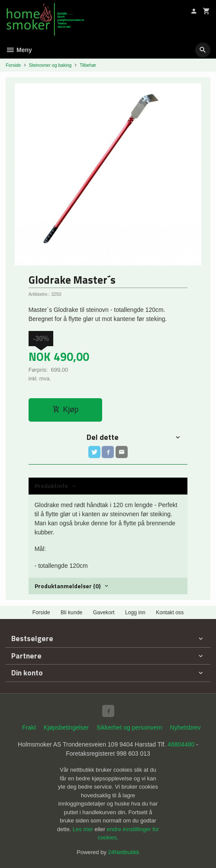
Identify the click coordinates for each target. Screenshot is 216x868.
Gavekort (104, 613)
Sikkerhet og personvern (129, 727)
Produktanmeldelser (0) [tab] (68, 586)
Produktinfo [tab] (51, 486)
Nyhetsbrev (185, 727)
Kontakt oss (170, 613)
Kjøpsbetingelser (66, 727)
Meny (19, 50)
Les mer (84, 829)
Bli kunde (71, 613)
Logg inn (135, 613)
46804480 (181, 744)
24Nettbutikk (124, 852)
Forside (13, 65)
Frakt (29, 727)
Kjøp (66, 409)
